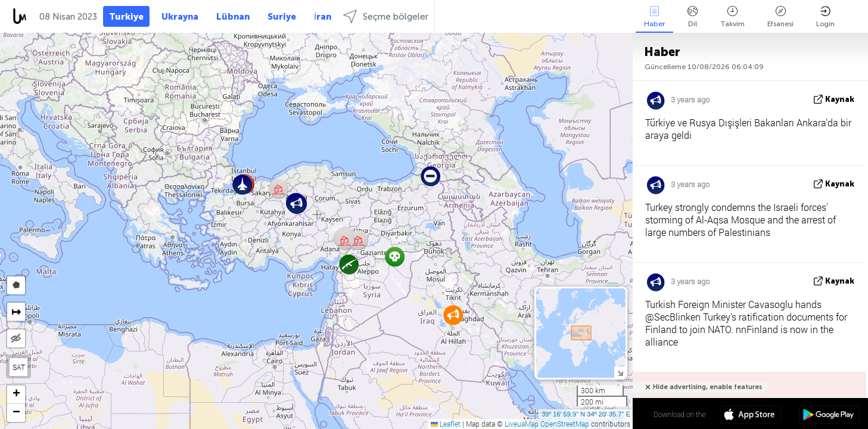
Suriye (282, 17)
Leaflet (446, 424)
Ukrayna (180, 17)
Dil (693, 17)
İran (323, 17)
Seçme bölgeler (386, 16)
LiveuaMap (522, 424)
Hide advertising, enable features (707, 387)
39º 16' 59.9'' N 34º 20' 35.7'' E (586, 414)
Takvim (732, 17)
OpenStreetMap (565, 424)
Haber (654, 17)
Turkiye (126, 17)
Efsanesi (780, 17)
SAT (19, 367)
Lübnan (233, 17)
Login (825, 17)
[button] (358, 240)
